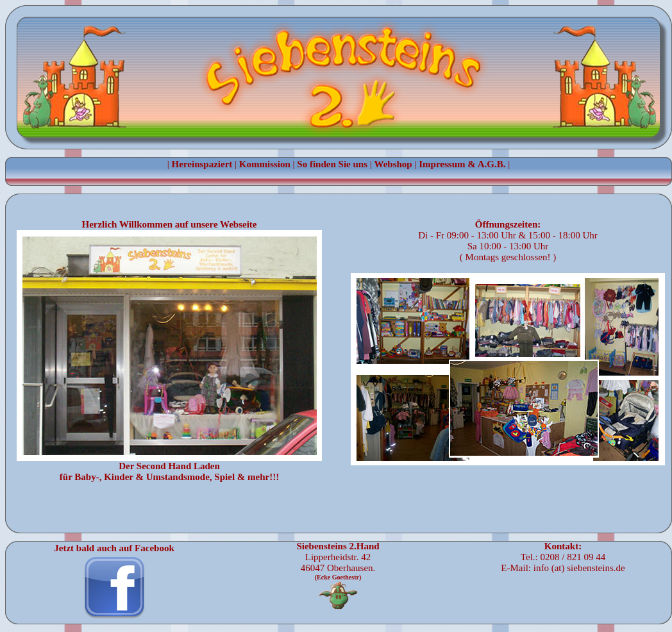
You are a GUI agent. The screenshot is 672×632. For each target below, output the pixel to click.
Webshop (393, 164)
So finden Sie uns (332, 164)
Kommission (265, 164)
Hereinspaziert (202, 164)
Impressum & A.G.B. (462, 164)
